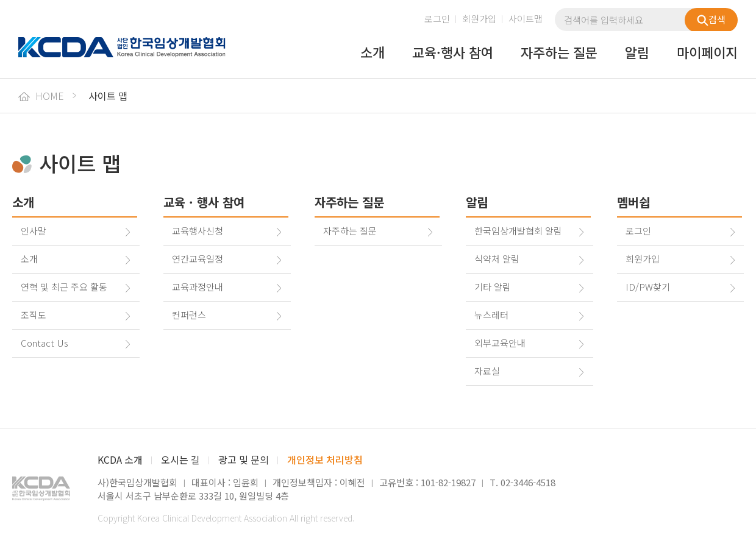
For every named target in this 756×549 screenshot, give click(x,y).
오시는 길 (180, 459)
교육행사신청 (198, 231)
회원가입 (479, 19)
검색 (711, 19)
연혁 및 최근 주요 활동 (64, 287)
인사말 (34, 231)
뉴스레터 (491, 315)
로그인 (437, 19)
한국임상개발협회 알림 (518, 231)
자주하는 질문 (559, 53)
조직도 (34, 315)
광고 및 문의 (244, 459)
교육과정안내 (198, 287)
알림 (637, 53)
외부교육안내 (500, 343)
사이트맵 (526, 19)
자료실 (487, 371)
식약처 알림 (497, 259)
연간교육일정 (198, 259)
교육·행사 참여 (453, 53)
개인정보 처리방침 (325, 459)
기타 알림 (493, 287)
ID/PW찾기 (648, 287)
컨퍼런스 (189, 315)
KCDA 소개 (120, 459)
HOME (41, 96)
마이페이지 (707, 53)
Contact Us (45, 343)
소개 (373, 53)
